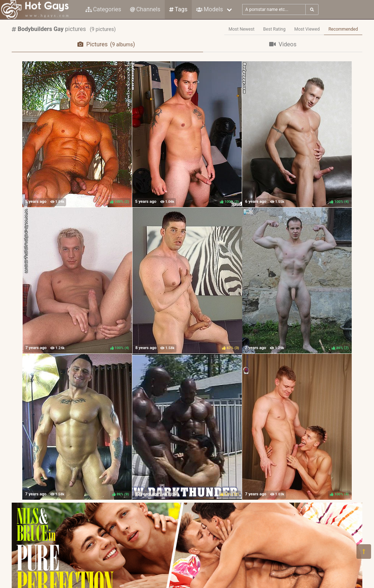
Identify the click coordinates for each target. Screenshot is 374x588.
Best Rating (274, 29)
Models (209, 9)
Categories (103, 9)
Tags (178, 9)
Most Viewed (307, 29)
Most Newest (242, 29)
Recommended (343, 29)
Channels (145, 9)
